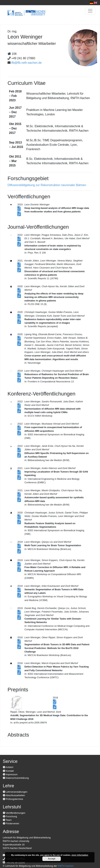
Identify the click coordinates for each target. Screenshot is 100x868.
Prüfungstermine (13, 799)
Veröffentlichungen (14, 813)
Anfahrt (8, 767)
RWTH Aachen (65, 866)
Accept (52, 859)
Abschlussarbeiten (14, 795)
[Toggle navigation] (90, 11)
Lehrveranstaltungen (15, 792)
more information (80, 855)
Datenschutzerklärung (16, 778)
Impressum (10, 774)
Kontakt (8, 771)
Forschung (10, 816)
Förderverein (11, 823)
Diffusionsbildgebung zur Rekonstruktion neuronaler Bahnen (47, 185)
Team (7, 820)
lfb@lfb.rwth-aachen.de (26, 63)
